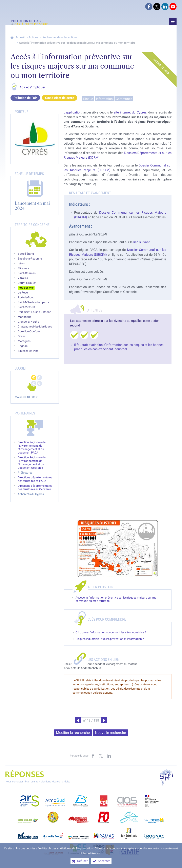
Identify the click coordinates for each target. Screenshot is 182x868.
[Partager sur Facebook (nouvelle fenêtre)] (93, 756)
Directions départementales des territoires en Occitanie (35, 488)
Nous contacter (14, 782)
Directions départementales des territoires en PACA (35, 479)
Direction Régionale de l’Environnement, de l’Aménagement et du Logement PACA (32, 447)
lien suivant (141, 242)
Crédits (66, 782)
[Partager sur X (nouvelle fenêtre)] (101, 756)
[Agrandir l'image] (118, 549)
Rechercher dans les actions (60, 37)
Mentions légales (50, 782)
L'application (73, 112)
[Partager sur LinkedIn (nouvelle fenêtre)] (109, 756)
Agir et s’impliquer (32, 87)
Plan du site (32, 782)
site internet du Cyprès (130, 112)
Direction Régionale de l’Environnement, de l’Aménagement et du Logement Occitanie (32, 463)
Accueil (20, 37)
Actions (33, 37)
